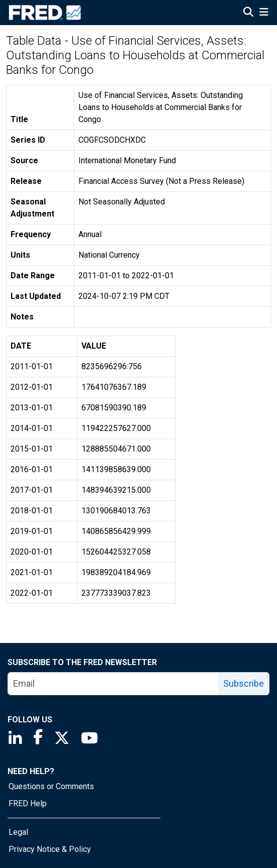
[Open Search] (248, 13)
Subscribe (244, 683)
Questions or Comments (51, 786)
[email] (113, 684)
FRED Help (28, 803)
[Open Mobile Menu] (264, 13)
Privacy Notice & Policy (50, 849)
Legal (18, 832)
